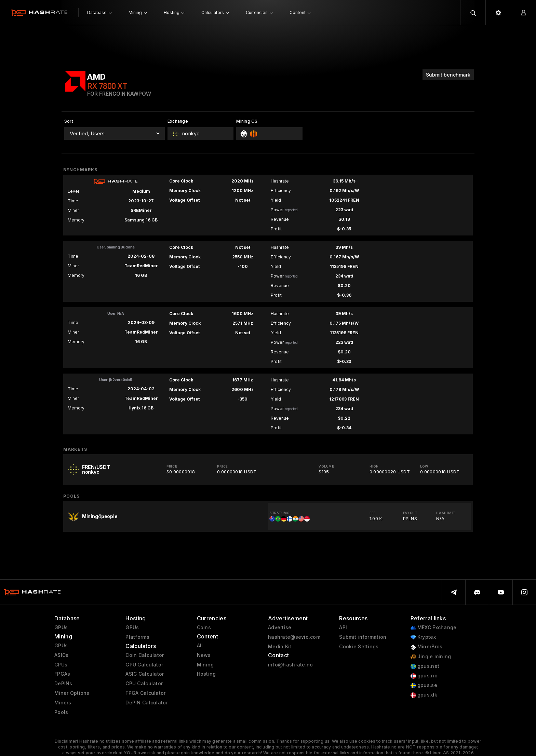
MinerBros (427, 647)
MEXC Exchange (434, 628)
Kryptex (423, 637)
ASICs (61, 655)
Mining (205, 665)
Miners (63, 703)
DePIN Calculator (146, 703)
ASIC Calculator (145, 674)
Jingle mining (431, 657)
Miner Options (72, 693)
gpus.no (424, 676)
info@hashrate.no (290, 665)
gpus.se (424, 685)
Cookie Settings (359, 647)
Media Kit (280, 647)
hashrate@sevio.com (294, 637)
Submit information (363, 637)
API (343, 627)
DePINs (63, 684)
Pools (61, 712)
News (204, 655)
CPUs (61, 665)
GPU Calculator (144, 665)
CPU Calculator (144, 684)
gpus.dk (424, 695)
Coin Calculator (145, 655)
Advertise (280, 627)
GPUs (61, 627)
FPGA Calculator (145, 693)
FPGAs (62, 674)
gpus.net (425, 666)
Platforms (137, 637)
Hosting (206, 674)
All (200, 646)
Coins (204, 627)
